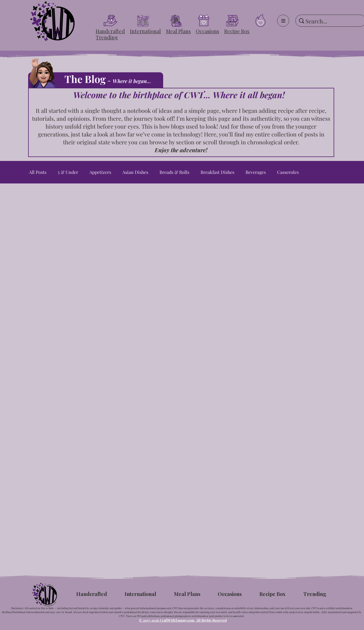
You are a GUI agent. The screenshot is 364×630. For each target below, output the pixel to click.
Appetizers (100, 172)
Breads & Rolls (174, 172)
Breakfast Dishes (217, 172)
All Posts (38, 172)
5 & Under (68, 172)
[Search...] (330, 21)
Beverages (256, 172)
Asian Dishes (135, 172)
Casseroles (288, 172)
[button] (110, 31)
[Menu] (283, 21)
